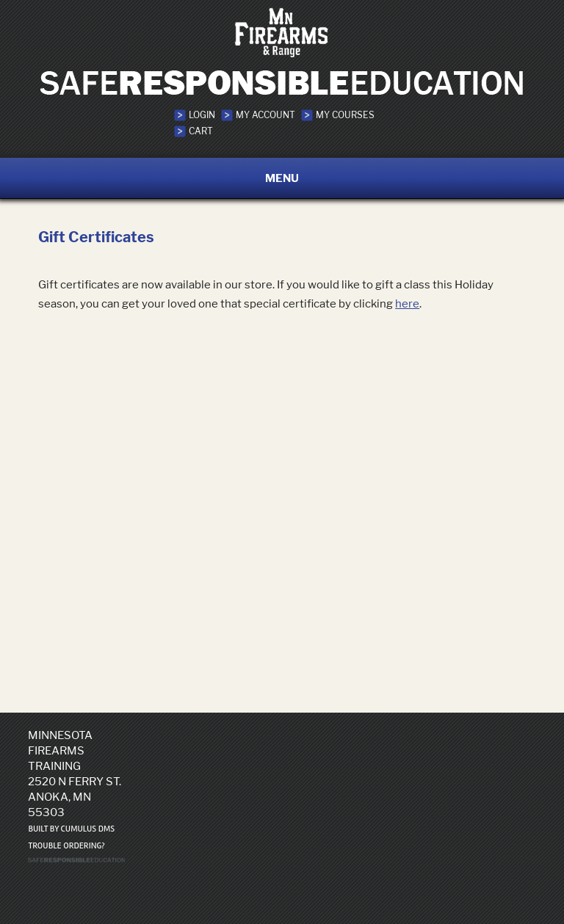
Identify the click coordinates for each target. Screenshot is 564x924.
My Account (265, 115)
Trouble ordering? (66, 846)
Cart (201, 131)
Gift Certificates (96, 237)
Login (202, 115)
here (407, 303)
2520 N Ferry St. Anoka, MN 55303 (75, 797)
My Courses (345, 115)
